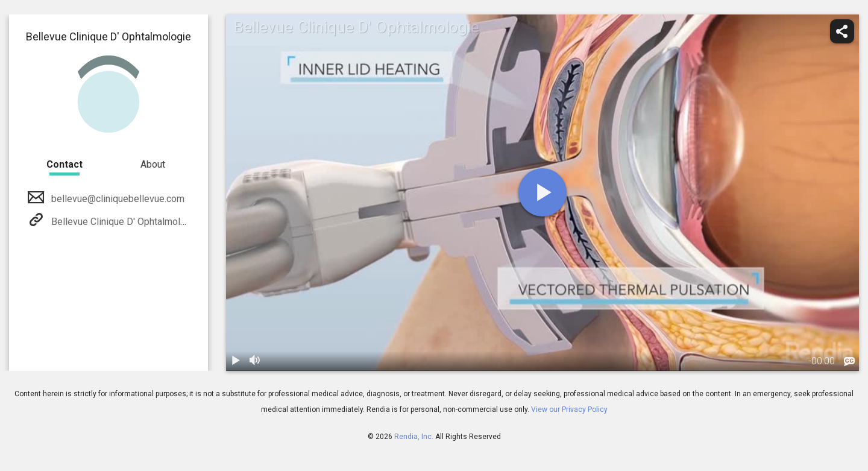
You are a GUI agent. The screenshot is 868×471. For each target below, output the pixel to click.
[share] (842, 31)
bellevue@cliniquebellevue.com (117, 199)
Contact (64, 164)
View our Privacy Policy (569, 409)
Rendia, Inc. (414, 437)
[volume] (255, 361)
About (153, 164)
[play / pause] (236, 361)
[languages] (849, 362)
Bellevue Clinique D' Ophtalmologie (124, 222)
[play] (542, 192)
